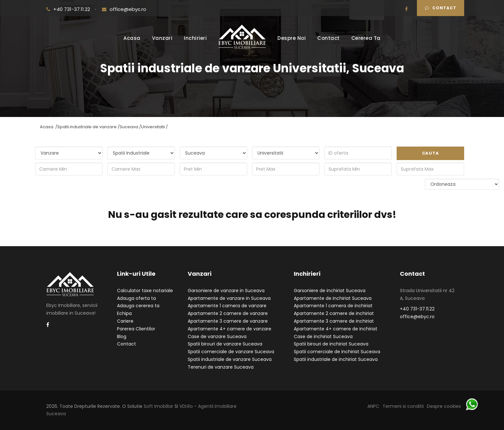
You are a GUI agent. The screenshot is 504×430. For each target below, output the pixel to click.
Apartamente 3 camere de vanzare (228, 321)
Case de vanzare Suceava (217, 336)
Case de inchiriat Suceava (323, 336)
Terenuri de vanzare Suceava (221, 367)
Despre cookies (444, 406)
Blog (122, 336)
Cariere (125, 321)
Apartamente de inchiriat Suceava (333, 298)
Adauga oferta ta (136, 298)
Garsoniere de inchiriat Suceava (330, 291)
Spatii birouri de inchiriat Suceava (331, 344)
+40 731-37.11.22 (69, 9)
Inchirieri (195, 38)
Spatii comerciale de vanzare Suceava (231, 352)
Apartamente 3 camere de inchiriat (334, 321)
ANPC (373, 406)
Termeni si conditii (403, 406)
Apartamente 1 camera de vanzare (227, 306)
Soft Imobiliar (158, 406)
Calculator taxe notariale (145, 291)
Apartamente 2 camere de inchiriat (334, 313)
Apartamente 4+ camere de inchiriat (336, 329)
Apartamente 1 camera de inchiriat (333, 306)
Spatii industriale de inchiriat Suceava (336, 359)
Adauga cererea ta (138, 306)
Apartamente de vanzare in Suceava (229, 298)
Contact (441, 8)
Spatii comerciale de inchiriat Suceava (337, 352)
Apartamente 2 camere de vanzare (228, 313)
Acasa (132, 38)
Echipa (124, 313)
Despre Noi (292, 38)
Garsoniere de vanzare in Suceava (226, 291)
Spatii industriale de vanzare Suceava (230, 359)
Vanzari (162, 38)
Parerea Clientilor (136, 329)
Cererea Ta (366, 38)
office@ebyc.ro (124, 9)
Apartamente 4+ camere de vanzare (230, 329)
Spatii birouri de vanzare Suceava (225, 344)
